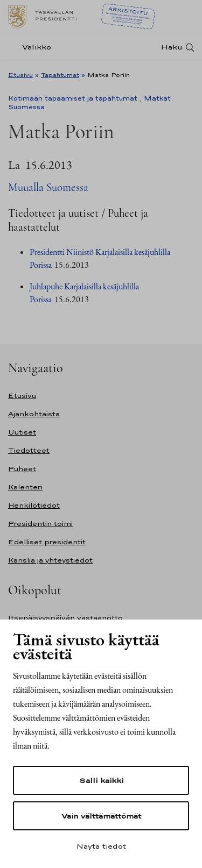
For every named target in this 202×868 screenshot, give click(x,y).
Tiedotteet (29, 450)
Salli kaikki (101, 780)
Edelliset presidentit (47, 542)
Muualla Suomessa (48, 187)
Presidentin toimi (40, 524)
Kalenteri (25, 487)
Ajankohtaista (34, 414)
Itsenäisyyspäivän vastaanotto (65, 618)
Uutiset (22, 432)
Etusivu (20, 75)
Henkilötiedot (34, 505)
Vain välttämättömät (101, 816)
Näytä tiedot (101, 846)
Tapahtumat (60, 75)
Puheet (22, 469)
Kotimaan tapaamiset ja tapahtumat (73, 98)
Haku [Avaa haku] (172, 47)
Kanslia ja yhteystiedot (50, 560)
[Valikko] (33, 47)
